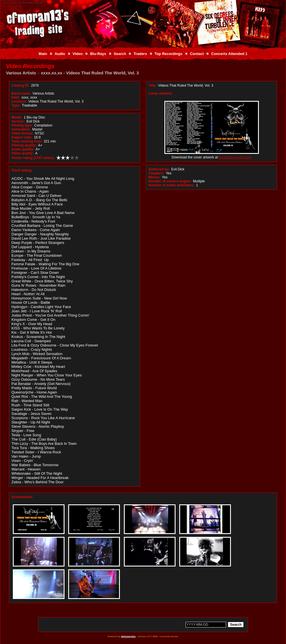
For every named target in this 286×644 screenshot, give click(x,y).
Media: (17, 117)
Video (77, 54)
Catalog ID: (20, 85)
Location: (19, 101)
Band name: (21, 93)
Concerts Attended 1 (229, 54)
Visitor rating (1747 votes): (33, 158)
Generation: (21, 129)
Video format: (22, 133)
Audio (60, 54)
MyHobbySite (128, 636)
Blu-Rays (98, 54)
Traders (140, 54)
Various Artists (21, 73)
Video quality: (23, 153)
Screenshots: (22, 497)
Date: (16, 97)
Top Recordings (168, 54)
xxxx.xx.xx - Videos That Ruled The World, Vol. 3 (90, 73)
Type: (16, 105)
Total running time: (27, 141)
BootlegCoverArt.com (235, 157)
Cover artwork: (161, 93)
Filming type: (22, 125)
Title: (153, 85)
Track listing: (22, 170)
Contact (197, 54)
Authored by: (159, 169)
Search (120, 54)
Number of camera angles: (170, 181)
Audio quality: (23, 149)
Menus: (154, 177)
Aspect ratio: (22, 137)
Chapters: (156, 173)
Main (43, 54)
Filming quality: (24, 145)
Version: (18, 121)
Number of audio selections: (171, 185)
